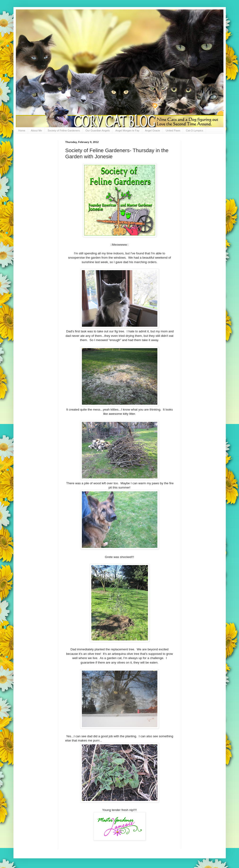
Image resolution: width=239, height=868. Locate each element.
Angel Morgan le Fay (127, 130)
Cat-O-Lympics (195, 130)
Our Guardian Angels (98, 130)
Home (22, 130)
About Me (36, 130)
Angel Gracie (153, 130)
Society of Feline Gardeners (64, 130)
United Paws (173, 130)
